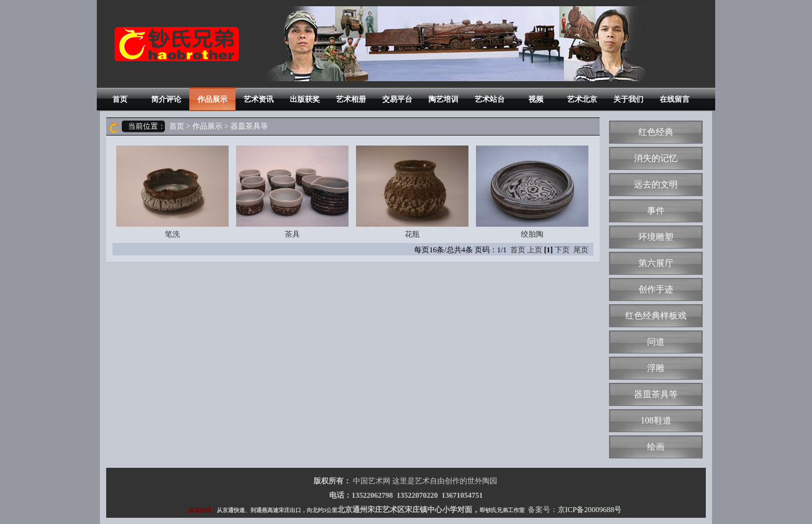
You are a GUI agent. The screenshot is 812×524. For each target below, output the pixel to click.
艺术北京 (582, 99)
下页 (562, 250)
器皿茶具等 (656, 394)
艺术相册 (351, 99)
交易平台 (397, 99)
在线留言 (675, 99)
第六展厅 (656, 263)
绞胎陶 (532, 192)
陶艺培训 (443, 99)
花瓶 (412, 192)
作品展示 (212, 99)
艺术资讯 (259, 99)
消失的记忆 (656, 158)
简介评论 (166, 99)
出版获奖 (305, 99)
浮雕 (656, 368)
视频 (536, 99)
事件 (656, 211)
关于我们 (628, 99)
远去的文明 (656, 185)
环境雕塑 (656, 237)
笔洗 (172, 192)
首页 (120, 99)
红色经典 (656, 132)
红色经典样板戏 (656, 316)
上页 (535, 250)
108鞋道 (656, 421)
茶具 (292, 192)
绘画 (656, 447)
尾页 (581, 250)
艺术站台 (490, 99)
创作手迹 (656, 289)
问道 (656, 342)
